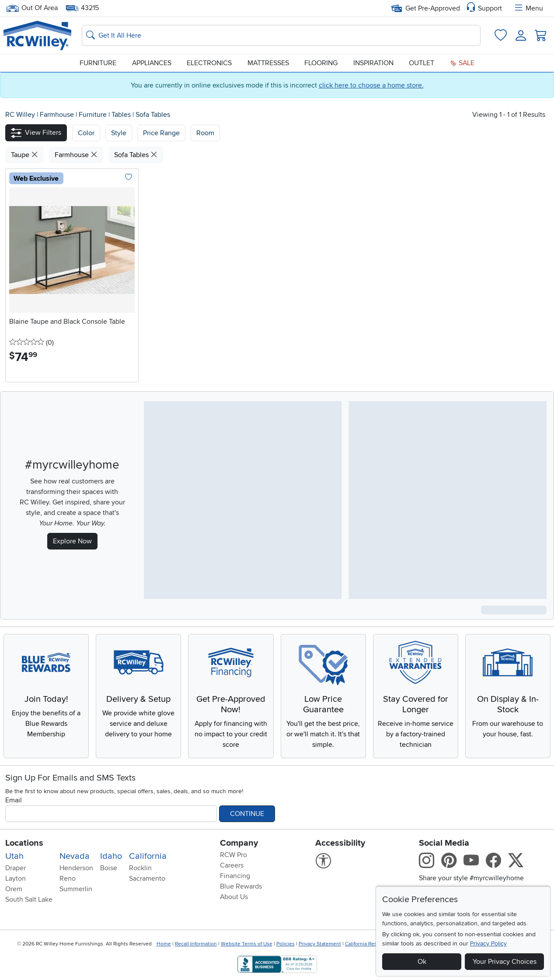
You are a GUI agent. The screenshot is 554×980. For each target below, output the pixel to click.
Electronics (209, 63)
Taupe (24, 155)
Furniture (98, 63)
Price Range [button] (161, 133)
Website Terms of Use (247, 944)
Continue (247, 814)
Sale (462, 63)
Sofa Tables (153, 115)
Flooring (321, 63)
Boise (109, 868)
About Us (234, 897)
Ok (422, 962)
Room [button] (205, 133)
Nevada (75, 856)
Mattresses (268, 63)
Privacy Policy (488, 943)
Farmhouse (58, 115)
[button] (36, 133)
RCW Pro (233, 855)
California (148, 856)
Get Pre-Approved (426, 8)
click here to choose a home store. (371, 85)
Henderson (76, 868)
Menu (528, 8)
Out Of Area (32, 8)
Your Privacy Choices (505, 962)
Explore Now (72, 541)
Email (14, 800)
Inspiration (373, 63)
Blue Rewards (241, 886)
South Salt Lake (29, 899)
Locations (24, 843)
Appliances (152, 63)
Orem (14, 889)
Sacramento (147, 878)
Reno (68, 878)
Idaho (111, 856)
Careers (232, 865)
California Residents (368, 944)
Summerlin (76, 889)
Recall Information (196, 944)
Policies (286, 944)
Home (164, 944)
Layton (16, 878)
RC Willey (20, 115)
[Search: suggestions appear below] (281, 35)
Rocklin (140, 868)
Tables (122, 115)
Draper (16, 868)
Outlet (422, 63)
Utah (14, 856)
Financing (235, 876)
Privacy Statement (320, 944)
